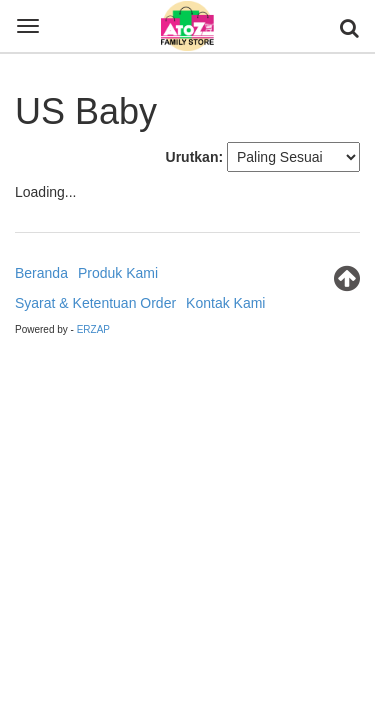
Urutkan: (195, 157)
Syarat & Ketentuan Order (95, 303)
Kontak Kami (225, 303)
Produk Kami (118, 273)
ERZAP (93, 329)
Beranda (41, 273)
